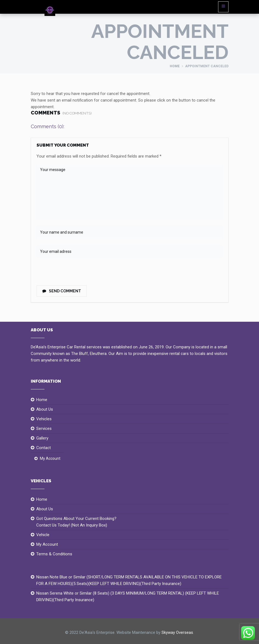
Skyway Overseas (177, 632)
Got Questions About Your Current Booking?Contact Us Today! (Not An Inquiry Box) (76, 522)
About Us (45, 409)
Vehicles (44, 419)
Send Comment (62, 291)
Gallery (42, 438)
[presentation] (74, 273)
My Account (50, 458)
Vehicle (43, 535)
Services (44, 429)
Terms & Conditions (54, 554)
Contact (44, 448)
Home (175, 66)
